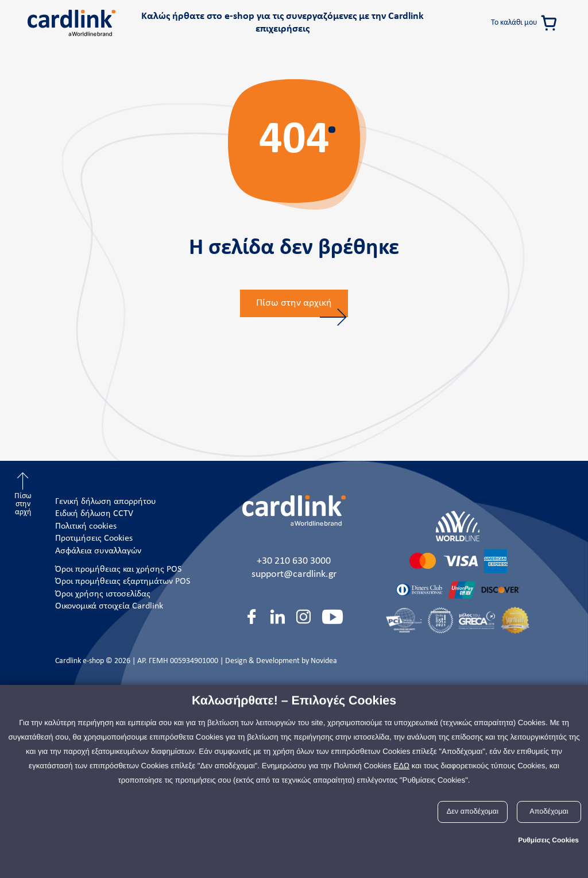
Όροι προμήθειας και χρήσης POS (118, 569)
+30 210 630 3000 (294, 561)
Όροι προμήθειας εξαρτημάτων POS (123, 582)
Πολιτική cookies (86, 526)
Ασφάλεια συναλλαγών (98, 551)
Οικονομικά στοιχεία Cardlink (109, 606)
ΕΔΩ (401, 766)
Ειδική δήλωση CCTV (94, 514)
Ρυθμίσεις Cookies (548, 840)
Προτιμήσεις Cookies (94, 538)
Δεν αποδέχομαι (473, 811)
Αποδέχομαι (549, 811)
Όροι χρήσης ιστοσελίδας (103, 594)
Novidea (324, 661)
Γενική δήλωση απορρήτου (106, 502)
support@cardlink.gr (294, 574)
